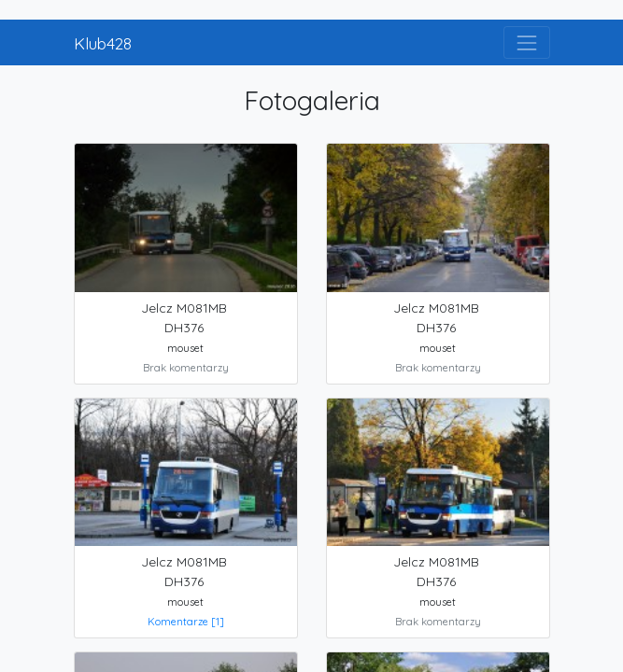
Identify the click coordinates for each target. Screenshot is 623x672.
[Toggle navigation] (526, 42)
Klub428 (103, 43)
